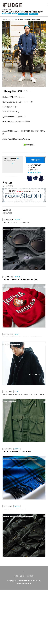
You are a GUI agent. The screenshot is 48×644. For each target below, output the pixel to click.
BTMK (5, 371)
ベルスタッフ (29, 562)
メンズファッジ (23, 17)
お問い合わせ (19, 630)
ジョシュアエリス (32, 498)
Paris (14, 17)
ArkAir (5, 435)
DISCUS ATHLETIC (8, 308)
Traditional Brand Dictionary (18, 245)
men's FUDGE (7, 17)
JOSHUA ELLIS (7, 498)
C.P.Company (6, 245)
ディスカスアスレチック (36, 308)
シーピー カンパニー (32, 245)
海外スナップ (34, 17)
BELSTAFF (6, 562)
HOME (5, 22)
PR (14, 435)
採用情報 (30, 630)
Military (10, 435)
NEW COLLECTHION (14, 371)
